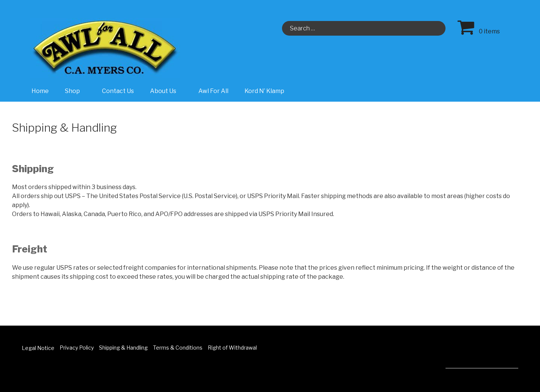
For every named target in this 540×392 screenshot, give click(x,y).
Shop (76, 91)
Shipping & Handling (123, 348)
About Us (167, 91)
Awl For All (213, 91)
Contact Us (118, 91)
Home (40, 91)
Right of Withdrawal (232, 348)
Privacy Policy (77, 348)
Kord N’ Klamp (264, 91)
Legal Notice (38, 348)
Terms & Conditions (178, 348)
